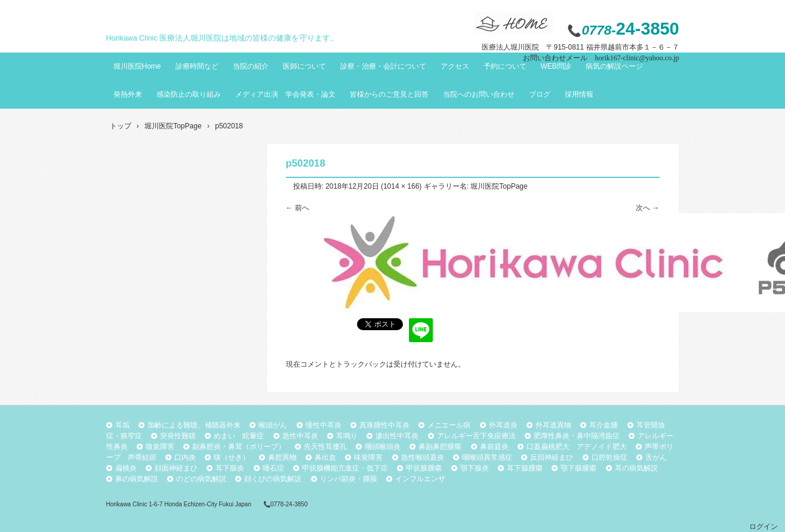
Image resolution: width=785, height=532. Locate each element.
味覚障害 (368, 457)
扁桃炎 (126, 468)
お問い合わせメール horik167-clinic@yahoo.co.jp (601, 58)
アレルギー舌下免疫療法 (476, 436)
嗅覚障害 (160, 447)
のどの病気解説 (201, 479)
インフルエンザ (420, 479)
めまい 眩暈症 (239, 436)
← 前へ (298, 208)
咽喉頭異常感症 (487, 457)
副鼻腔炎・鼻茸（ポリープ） (239, 447)
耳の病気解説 (636, 468)
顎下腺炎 (475, 468)
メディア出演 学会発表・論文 (285, 94)
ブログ (540, 94)
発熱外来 (128, 94)
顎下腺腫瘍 (578, 468)
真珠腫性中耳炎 (384, 425)
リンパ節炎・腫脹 (349, 479)
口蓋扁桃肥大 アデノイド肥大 (577, 447)
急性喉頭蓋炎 (423, 457)
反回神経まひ (552, 457)
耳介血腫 (604, 425)
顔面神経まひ (176, 468)
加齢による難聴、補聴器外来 (194, 425)
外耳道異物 (553, 425)
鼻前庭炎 (494, 447)
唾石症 (273, 468)
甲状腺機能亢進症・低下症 (345, 468)
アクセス (455, 66)
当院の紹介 (251, 66)
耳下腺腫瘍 (525, 468)
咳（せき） (232, 457)
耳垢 (122, 425)
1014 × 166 (401, 186)
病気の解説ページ (614, 66)
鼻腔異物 (282, 457)
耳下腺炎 (230, 468)
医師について (304, 66)
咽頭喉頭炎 (383, 447)
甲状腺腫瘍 (424, 468)
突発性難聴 (178, 436)
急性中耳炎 (300, 436)
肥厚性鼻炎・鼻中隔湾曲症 (577, 436)
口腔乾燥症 (609, 457)
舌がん (656, 457)
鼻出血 (325, 457)
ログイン (764, 527)
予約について (505, 66)
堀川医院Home (137, 66)
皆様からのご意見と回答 (389, 94)
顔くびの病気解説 (273, 479)
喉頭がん (273, 425)
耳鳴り (347, 436)
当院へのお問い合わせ (479, 94)
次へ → (647, 208)
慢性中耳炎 (324, 425)
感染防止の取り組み (189, 94)
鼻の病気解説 (137, 479)
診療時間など (197, 66)
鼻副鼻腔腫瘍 (440, 447)
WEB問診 (556, 66)
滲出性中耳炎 (397, 436)
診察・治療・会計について (383, 66)
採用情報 (579, 94)
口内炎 (185, 457)
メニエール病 (449, 425)
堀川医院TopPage (499, 186)
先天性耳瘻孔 (325, 447)
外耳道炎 (503, 425)
